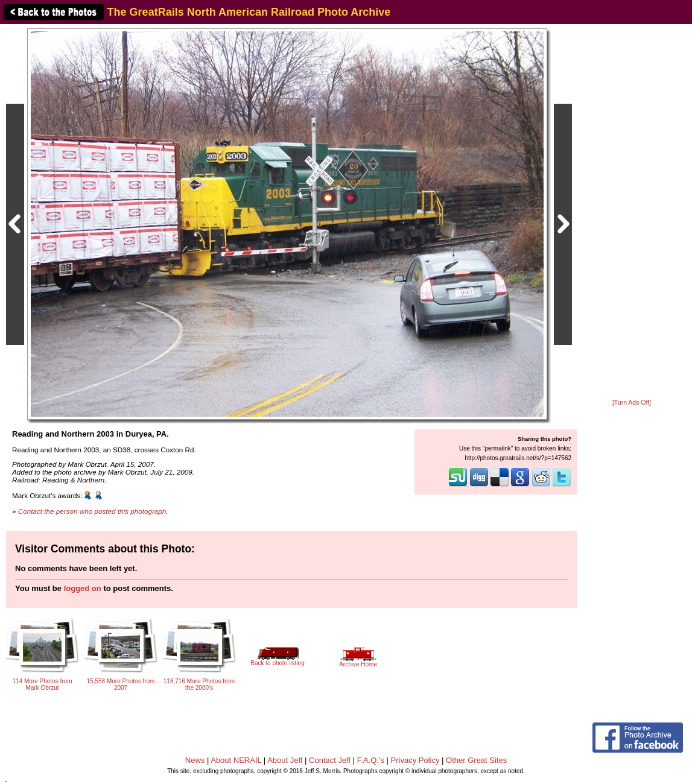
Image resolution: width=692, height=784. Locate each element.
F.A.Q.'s (371, 760)
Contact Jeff (330, 760)
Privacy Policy (415, 760)
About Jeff (285, 760)
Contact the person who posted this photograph (92, 511)
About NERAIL (236, 760)
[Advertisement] (632, 212)
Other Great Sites (476, 760)
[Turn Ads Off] (632, 403)
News (195, 760)
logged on (83, 588)
